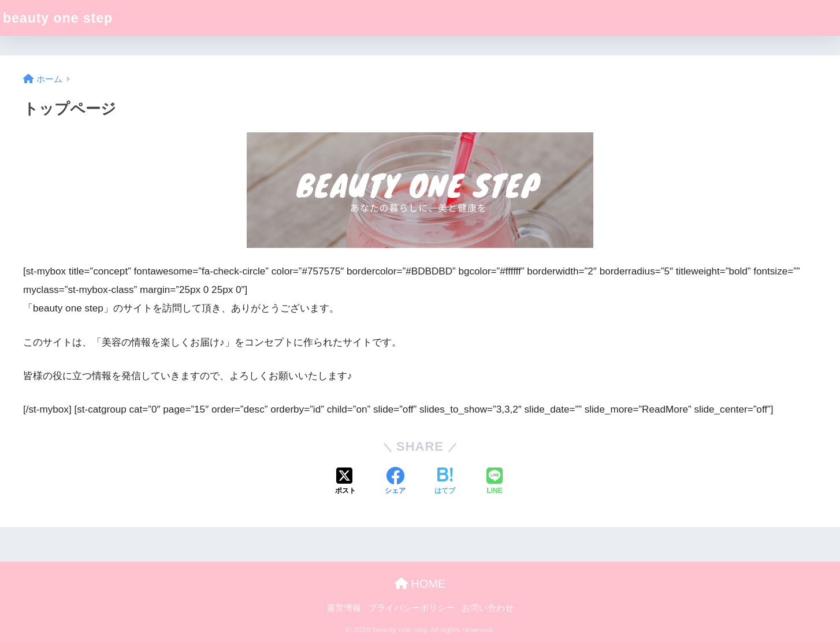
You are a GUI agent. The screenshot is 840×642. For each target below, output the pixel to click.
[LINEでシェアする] (495, 482)
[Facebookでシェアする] (395, 482)
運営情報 (344, 608)
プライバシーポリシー (411, 608)
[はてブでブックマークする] (445, 482)
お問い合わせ (488, 608)
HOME (420, 584)
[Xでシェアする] (345, 482)
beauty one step (58, 18)
